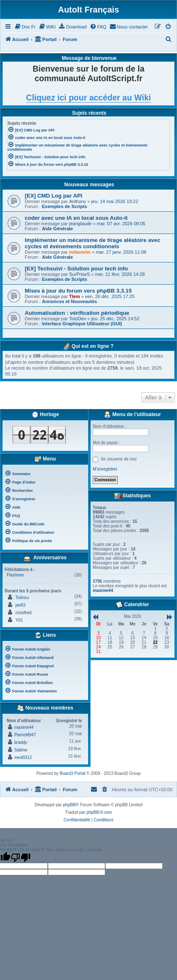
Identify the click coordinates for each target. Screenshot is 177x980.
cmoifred (23, 613)
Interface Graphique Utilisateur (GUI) (82, 324)
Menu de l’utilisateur (132, 415)
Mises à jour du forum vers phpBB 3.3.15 (78, 291)
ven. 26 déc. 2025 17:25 (110, 296)
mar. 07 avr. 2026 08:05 (121, 224)
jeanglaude (81, 224)
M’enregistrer (105, 469)
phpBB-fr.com (99, 812)
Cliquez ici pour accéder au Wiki (88, 98)
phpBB (69, 805)
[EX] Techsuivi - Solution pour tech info (76, 269)
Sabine (21, 750)
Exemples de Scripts (65, 206)
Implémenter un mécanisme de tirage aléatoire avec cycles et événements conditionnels (92, 243)
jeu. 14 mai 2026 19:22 (115, 201)
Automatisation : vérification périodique (77, 313)
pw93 (21, 605)
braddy (21, 742)
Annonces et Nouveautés (69, 301)
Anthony (78, 201)
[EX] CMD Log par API (53, 196)
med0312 (23, 758)
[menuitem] (25, 27)
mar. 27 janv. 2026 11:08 (121, 252)
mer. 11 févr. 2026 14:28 (120, 274)
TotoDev (78, 319)
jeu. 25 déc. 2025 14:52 (115, 319)
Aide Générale (57, 229)
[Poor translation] (21, 857)
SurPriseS (80, 274)
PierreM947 (25, 735)
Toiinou (22, 598)
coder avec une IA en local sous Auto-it (76, 218)
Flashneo (15, 575)
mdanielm (80, 252)
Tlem (75, 296)
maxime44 (24, 727)
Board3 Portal (72, 773)
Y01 (19, 620)
